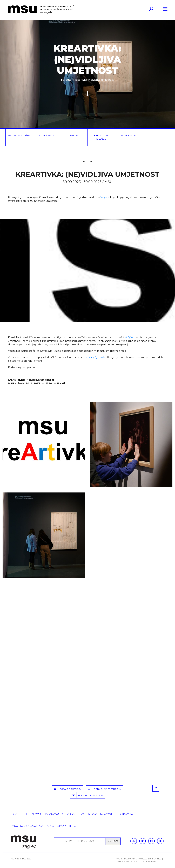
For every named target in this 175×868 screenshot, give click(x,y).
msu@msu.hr (149, 861)
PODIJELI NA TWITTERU (87, 795)
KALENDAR (89, 814)
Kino (50, 826)
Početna (66, 80)
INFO (73, 826)
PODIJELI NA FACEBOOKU (104, 789)
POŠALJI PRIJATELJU (67, 789)
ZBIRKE (72, 814)
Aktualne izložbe (19, 135)
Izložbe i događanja (47, 814)
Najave (74, 135)
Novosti (107, 814)
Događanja (47, 135)
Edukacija (125, 814)
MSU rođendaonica (27, 826)
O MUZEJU (19, 814)
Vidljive (105, 197)
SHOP (62, 826)
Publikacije (129, 135)
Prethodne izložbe (101, 137)
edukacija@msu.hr (95, 357)
